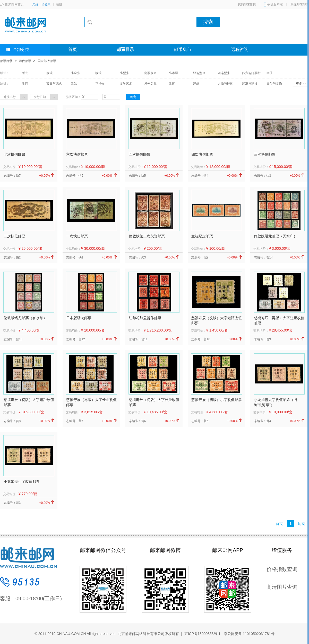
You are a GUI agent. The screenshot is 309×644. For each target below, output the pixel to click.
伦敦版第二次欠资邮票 (147, 236)
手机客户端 (275, 4)
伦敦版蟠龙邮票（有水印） (25, 318)
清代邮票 (25, 61)
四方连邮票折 (251, 73)
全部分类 (18, 50)
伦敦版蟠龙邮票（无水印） (276, 236)
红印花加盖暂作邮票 (145, 318)
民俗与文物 (274, 84)
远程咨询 (240, 50)
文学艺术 (126, 84)
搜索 (208, 22)
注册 (59, 4)
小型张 (124, 73)
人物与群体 (225, 84)
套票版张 (150, 73)
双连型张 (199, 73)
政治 (74, 84)
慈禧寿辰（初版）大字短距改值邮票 (29, 402)
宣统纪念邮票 (202, 236)
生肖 (25, 84)
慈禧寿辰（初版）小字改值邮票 (217, 400)
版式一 (27, 73)
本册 (270, 73)
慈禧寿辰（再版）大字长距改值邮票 (91, 402)
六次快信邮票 (77, 154)
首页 (73, 50)
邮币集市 (183, 50)
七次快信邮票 (14, 154)
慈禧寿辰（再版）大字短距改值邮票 (279, 320)
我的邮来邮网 (247, 4)
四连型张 (224, 73)
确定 (133, 97)
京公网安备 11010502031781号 (249, 634)
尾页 (302, 524)
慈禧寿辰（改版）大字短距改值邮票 (217, 320)
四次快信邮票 (202, 154)
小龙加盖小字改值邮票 (22, 481)
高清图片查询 (282, 587)
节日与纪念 (54, 84)
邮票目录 (125, 50)
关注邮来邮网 (300, 4)
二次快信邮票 (14, 236)
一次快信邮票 (77, 236)
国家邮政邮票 (47, 61)
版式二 (51, 73)
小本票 (173, 73)
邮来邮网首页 (12, 4)
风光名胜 (150, 84)
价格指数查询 (282, 569)
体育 (172, 84)
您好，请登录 (41, 4)
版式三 (100, 73)
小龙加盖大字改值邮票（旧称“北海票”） (276, 402)
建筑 (196, 84)
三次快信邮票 (265, 154)
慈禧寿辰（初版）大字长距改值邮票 (154, 402)
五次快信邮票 (140, 154)
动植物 (100, 84)
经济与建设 (250, 84)
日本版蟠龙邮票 (79, 318)
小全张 (75, 73)
